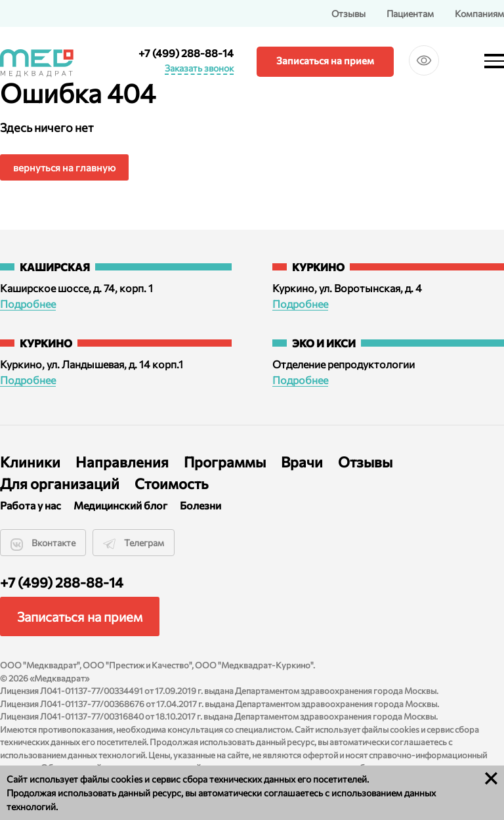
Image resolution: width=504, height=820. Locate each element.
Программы (225, 462)
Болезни (200, 505)
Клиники (30, 462)
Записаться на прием (325, 60)
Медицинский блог (120, 505)
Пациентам (410, 13)
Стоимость (172, 484)
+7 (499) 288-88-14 (186, 53)
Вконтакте (43, 544)
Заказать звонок (199, 68)
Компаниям (479, 13)
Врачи (302, 462)
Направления (122, 462)
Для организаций (60, 484)
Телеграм (134, 543)
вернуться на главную (64, 167)
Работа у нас (31, 505)
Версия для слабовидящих (424, 68)
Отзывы (348, 13)
